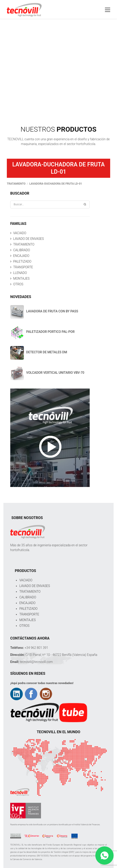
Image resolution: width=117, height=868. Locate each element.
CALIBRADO (22, 250)
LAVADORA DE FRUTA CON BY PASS (52, 311)
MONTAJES (21, 278)
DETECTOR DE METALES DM (47, 352)
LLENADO (20, 273)
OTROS (18, 284)
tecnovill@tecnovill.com (36, 662)
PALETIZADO (22, 261)
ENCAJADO (21, 256)
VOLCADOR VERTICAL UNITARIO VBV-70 (55, 373)
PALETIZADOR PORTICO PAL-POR (50, 332)
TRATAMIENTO (24, 244)
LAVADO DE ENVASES (28, 239)
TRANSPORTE (23, 267)
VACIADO (20, 233)
